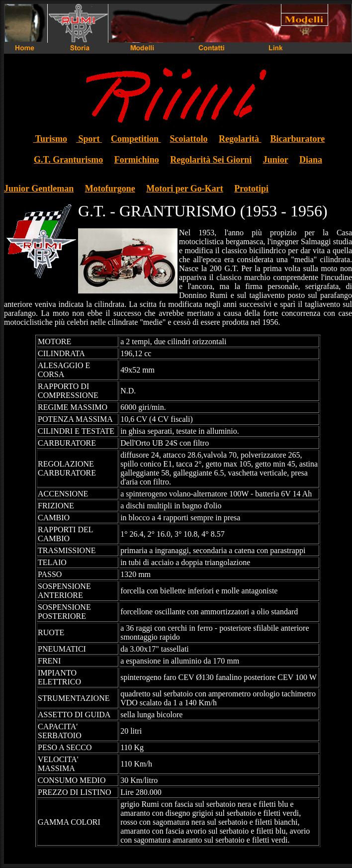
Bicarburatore (298, 139)
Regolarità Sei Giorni (211, 160)
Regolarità (240, 139)
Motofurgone (110, 189)
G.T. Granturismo (68, 160)
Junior (276, 160)
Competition (136, 139)
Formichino (137, 160)
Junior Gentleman (39, 189)
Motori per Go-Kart (185, 189)
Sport (89, 139)
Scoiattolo (189, 139)
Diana (311, 160)
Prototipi (251, 189)
